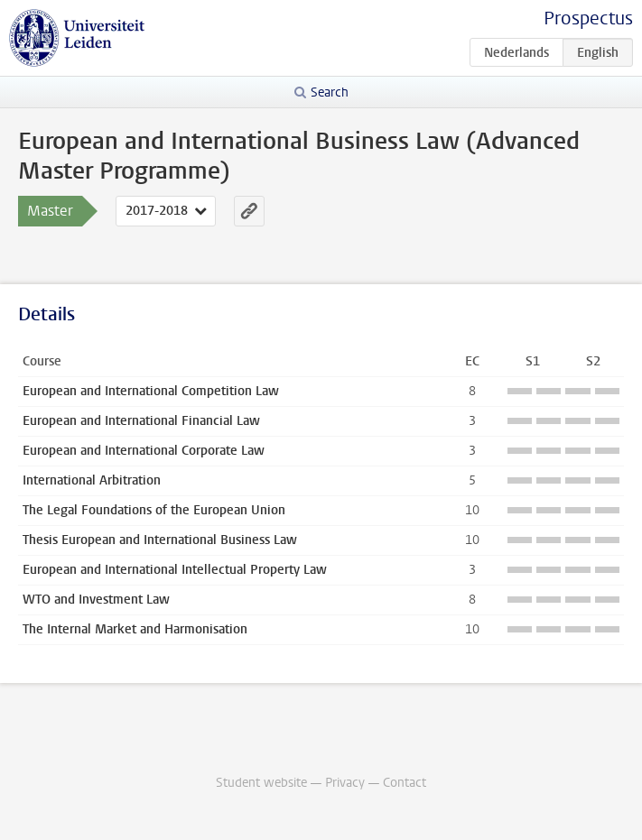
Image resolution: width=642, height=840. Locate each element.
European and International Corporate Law (144, 451)
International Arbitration (92, 480)
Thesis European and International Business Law (160, 540)
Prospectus (588, 18)
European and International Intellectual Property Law (175, 570)
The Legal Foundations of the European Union (154, 510)
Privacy (345, 783)
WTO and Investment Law (96, 600)
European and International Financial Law (141, 421)
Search (330, 92)
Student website (261, 783)
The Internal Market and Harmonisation (135, 629)
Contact (405, 783)
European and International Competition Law (151, 391)
